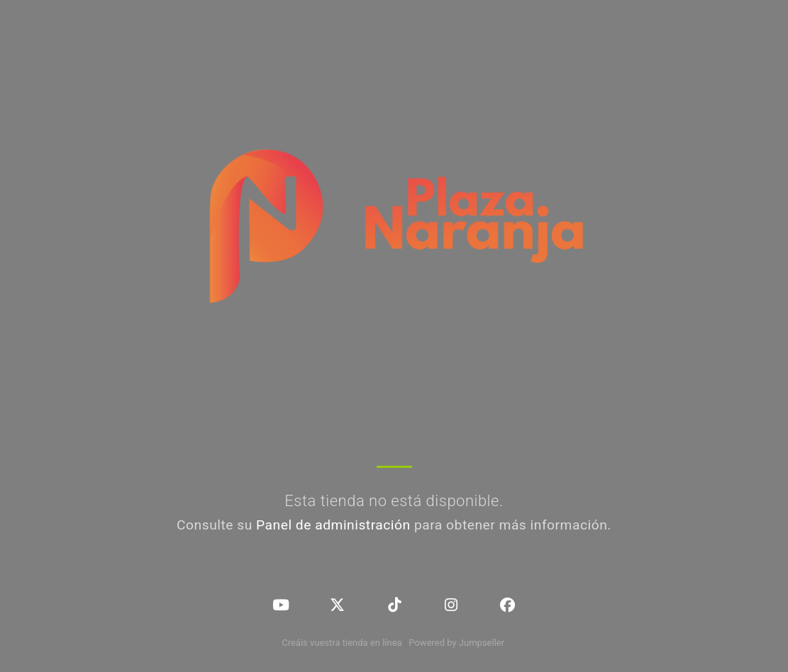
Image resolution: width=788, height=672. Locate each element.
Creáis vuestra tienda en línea (342, 643)
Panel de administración (333, 525)
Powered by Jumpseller (456, 643)
